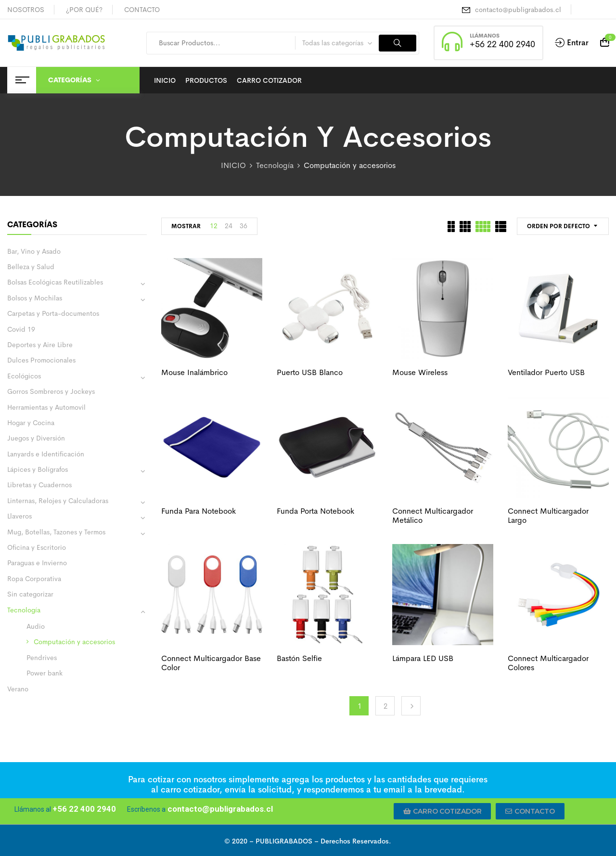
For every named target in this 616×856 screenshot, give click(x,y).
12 (214, 226)
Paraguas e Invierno (37, 563)
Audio (36, 626)
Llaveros (19, 516)
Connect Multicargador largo (548, 516)
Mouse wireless (420, 372)
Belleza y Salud (31, 267)
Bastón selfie (299, 658)
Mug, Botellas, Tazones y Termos (56, 532)
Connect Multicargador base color (211, 663)
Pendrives (42, 658)
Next (411, 706)
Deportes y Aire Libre (40, 345)
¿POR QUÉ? (84, 10)
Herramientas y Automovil (46, 407)
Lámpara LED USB (423, 658)
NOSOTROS (26, 10)
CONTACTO (142, 10)
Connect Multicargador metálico (433, 516)
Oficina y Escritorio (37, 547)
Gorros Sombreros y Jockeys (51, 391)
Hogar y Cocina (31, 423)
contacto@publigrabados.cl (518, 10)
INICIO (233, 165)
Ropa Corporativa (34, 579)
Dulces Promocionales (41, 360)
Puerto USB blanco (310, 372)
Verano (18, 689)
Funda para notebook (199, 511)
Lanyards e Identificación (46, 454)
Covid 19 (21, 329)
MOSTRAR (186, 226)
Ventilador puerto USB (546, 372)
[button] (443, 811)
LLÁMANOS (485, 36)
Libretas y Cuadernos (39, 485)
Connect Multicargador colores (548, 663)
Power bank (45, 673)
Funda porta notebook (315, 511)
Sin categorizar (30, 594)
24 (229, 226)
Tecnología (275, 165)
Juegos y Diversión (36, 438)
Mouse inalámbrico (194, 372)
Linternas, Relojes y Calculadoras (58, 501)
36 (244, 226)
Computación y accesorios (74, 642)
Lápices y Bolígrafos (38, 469)
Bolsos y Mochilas (35, 298)
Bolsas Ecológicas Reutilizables (55, 282)
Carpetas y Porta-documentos (53, 313)
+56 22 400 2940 (502, 44)
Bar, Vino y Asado (34, 251)
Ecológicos (24, 376)
